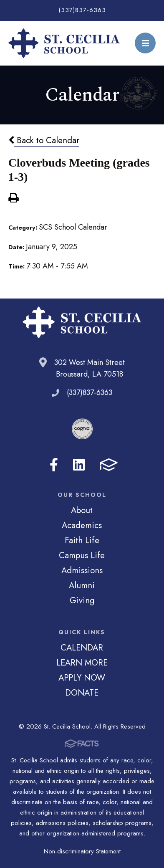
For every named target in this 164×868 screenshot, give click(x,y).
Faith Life (82, 540)
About (82, 510)
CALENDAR (82, 648)
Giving (82, 600)
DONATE (82, 693)
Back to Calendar (44, 140)
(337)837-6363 (82, 10)
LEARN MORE (82, 663)
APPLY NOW (82, 678)
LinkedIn (79, 465)
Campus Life (82, 555)
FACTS (109, 465)
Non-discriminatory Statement (82, 851)
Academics (82, 525)
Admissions (82, 570)
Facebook (54, 465)
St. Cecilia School (64, 43)
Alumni (82, 585)
